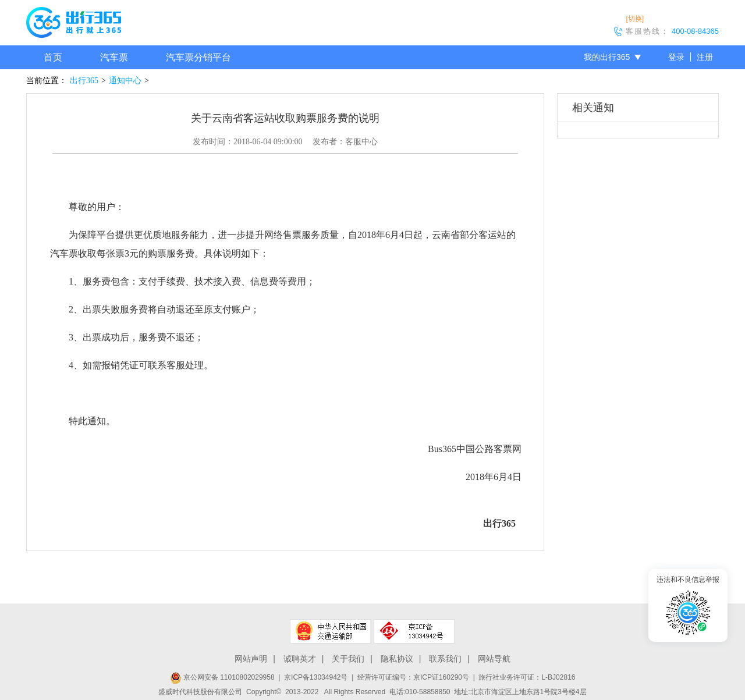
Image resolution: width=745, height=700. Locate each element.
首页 (53, 57)
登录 (676, 57)
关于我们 (348, 659)
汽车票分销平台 (198, 57)
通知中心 (125, 81)
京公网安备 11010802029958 (222, 677)
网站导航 (494, 659)
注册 (705, 57)
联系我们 (445, 659)
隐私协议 (397, 659)
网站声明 (251, 659)
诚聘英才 (300, 659)
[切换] (635, 19)
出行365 (84, 81)
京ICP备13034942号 (316, 677)
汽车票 (114, 57)
